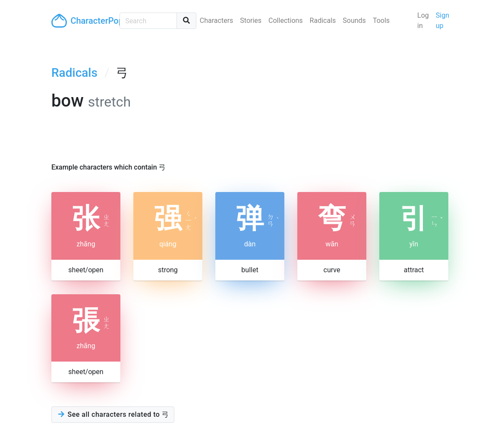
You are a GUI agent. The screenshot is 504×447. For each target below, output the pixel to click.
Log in (423, 20)
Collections (286, 20)
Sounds (354, 20)
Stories (251, 20)
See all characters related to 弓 (113, 414)
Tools (381, 20)
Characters (217, 20)
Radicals (323, 20)
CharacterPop (82, 21)
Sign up (443, 20)
